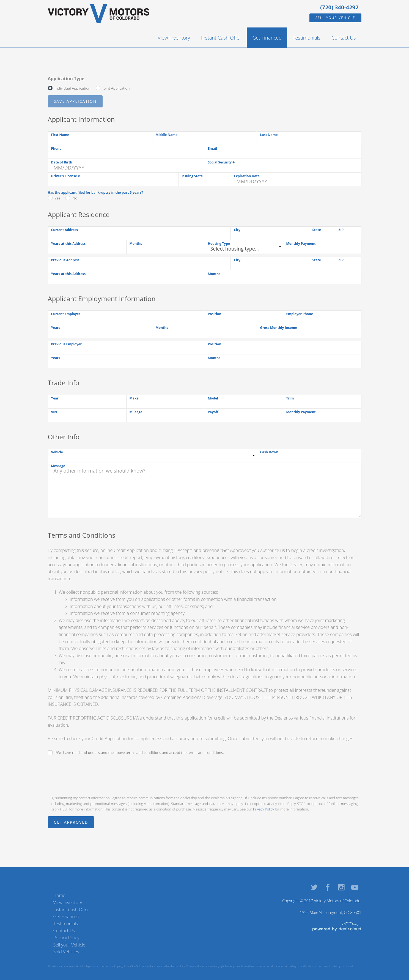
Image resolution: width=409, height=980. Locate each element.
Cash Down (269, 452)
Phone (56, 148)
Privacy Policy (263, 809)
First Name (60, 135)
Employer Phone (300, 314)
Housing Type (219, 244)
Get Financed (267, 38)
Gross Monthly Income (278, 328)
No (75, 198)
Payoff (213, 412)
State (316, 230)
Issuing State (192, 176)
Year (55, 398)
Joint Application (116, 88)
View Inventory (174, 38)
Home (59, 895)
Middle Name (166, 135)
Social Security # (221, 162)
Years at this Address (68, 244)
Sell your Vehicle (335, 18)
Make (134, 398)
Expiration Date (247, 176)
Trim (290, 398)
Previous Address (65, 260)
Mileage (136, 412)
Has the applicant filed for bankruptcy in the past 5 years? (95, 192)
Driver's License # (66, 176)
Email (212, 148)
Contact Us (344, 38)
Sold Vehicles (66, 952)
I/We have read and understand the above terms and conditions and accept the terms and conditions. (139, 753)
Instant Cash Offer (221, 38)
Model (213, 398)
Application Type (66, 79)
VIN (54, 412)
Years (56, 328)
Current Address (65, 230)
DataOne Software (136, 966)
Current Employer (66, 314)
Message (58, 466)
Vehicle (57, 452)
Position (215, 314)
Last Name (269, 135)
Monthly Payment (301, 244)
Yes (58, 198)
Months (136, 244)
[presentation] (90, 775)
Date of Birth (62, 162)
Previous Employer (67, 344)
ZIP (341, 230)
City (237, 230)
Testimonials (307, 38)
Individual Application (73, 88)
